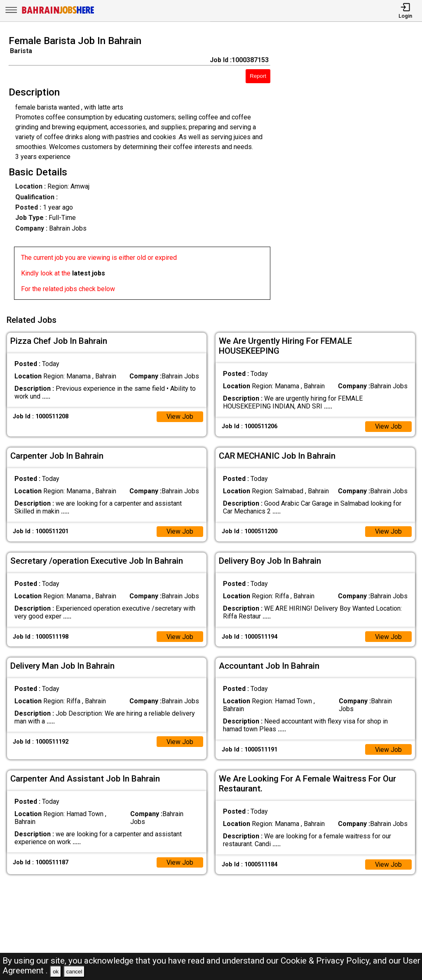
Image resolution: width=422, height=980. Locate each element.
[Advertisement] (351, 170)
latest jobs (89, 273)
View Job (180, 416)
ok (56, 972)
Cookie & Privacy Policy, (327, 961)
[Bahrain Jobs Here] (58, 13)
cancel (74, 972)
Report (258, 76)
